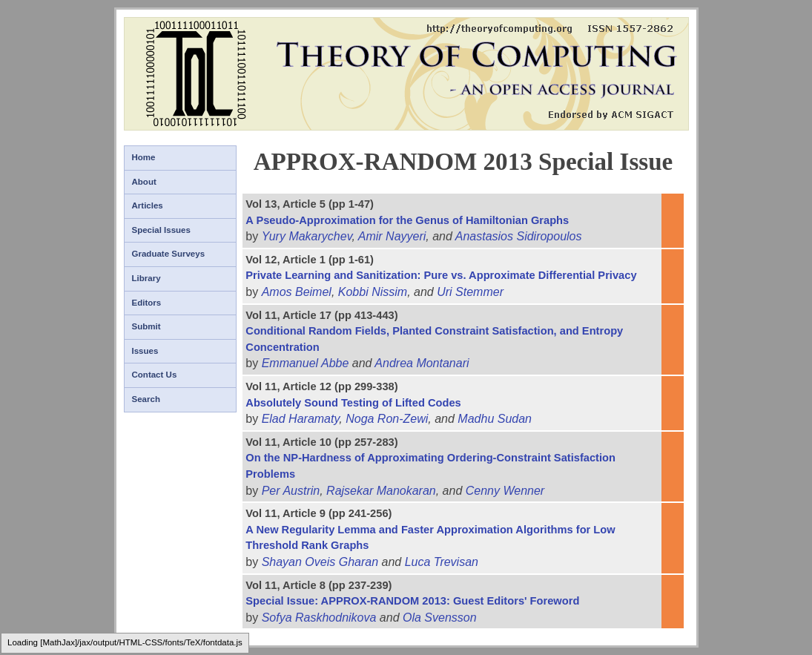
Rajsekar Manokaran (381, 491)
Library (146, 278)
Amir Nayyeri (392, 236)
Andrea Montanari (422, 363)
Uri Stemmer (470, 292)
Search (146, 399)
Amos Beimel (297, 292)
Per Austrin (291, 491)
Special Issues (161, 230)
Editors (147, 303)
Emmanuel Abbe (306, 363)
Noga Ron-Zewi (387, 419)
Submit (146, 326)
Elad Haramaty (301, 419)
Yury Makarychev (307, 236)
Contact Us (155, 375)
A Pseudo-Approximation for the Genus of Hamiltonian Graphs (407, 220)
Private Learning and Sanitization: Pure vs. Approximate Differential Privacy (441, 275)
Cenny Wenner (505, 491)
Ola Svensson (440, 618)
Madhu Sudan (495, 419)
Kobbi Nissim (373, 292)
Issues (145, 351)
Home (144, 157)
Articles (148, 205)
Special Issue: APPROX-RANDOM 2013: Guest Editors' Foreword (412, 601)
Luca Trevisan (442, 562)
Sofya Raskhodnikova (319, 618)
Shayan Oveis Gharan (320, 562)
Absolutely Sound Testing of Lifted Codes (353, 403)
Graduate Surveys (169, 254)
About (144, 182)
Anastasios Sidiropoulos (519, 236)
